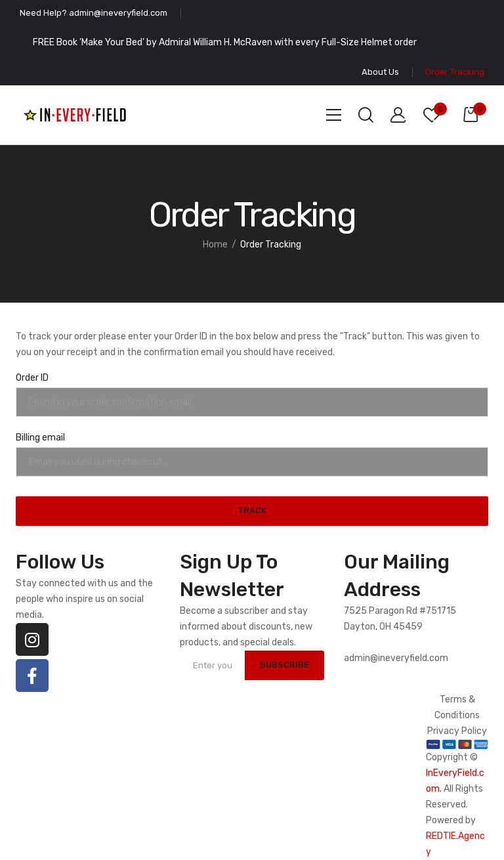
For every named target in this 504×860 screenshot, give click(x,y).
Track (252, 510)
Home (215, 245)
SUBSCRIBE (283, 665)
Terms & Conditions (457, 707)
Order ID (32, 378)
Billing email (40, 438)
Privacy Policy (457, 731)
